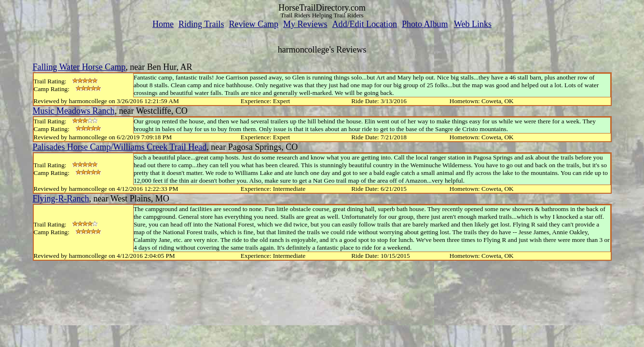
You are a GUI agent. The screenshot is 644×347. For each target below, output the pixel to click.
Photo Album (425, 24)
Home (163, 24)
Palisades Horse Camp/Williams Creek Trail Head (120, 147)
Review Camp (254, 24)
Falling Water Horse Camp (79, 67)
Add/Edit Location (364, 24)
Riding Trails (201, 24)
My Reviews (305, 24)
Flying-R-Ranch (61, 199)
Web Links (473, 24)
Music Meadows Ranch (74, 111)
